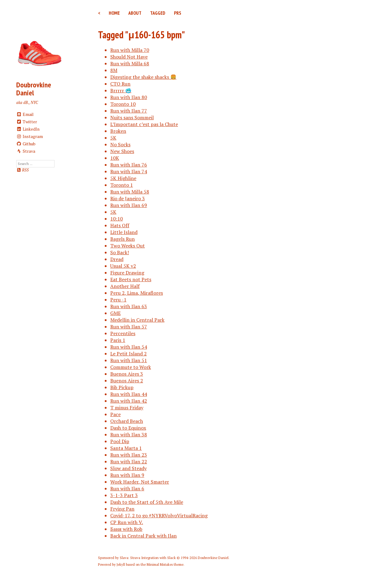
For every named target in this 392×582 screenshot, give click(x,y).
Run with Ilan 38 (129, 435)
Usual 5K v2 (123, 266)
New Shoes (122, 151)
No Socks (120, 144)
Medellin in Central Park (137, 320)
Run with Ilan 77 (129, 111)
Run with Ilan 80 (129, 97)
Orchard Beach (127, 421)
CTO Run (120, 84)
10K (115, 158)
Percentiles (123, 333)
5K (113, 138)
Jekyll (121, 565)
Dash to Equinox (128, 428)
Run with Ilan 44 (129, 394)
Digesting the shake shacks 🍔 (143, 77)
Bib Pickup (122, 387)
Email (25, 114)
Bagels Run (123, 239)
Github (26, 144)
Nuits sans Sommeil (132, 117)
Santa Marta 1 (126, 448)
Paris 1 (118, 340)
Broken (118, 131)
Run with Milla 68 (130, 63)
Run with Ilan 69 (129, 205)
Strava (26, 151)
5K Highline (123, 178)
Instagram (30, 136)
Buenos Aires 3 (127, 374)
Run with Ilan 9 (127, 475)
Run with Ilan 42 (129, 401)
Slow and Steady (128, 468)
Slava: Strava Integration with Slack (148, 558)
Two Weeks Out (128, 246)
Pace (115, 414)
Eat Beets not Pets (131, 279)
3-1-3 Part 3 (124, 495)
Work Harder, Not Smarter (140, 482)
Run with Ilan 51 (129, 360)
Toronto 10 (123, 104)
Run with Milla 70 (130, 50)
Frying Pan (122, 509)
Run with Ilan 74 (129, 171)
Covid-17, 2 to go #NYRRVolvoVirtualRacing (159, 515)
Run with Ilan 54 (129, 347)
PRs (178, 13)
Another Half (125, 286)
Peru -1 (118, 300)
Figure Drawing (127, 273)
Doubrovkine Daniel (34, 89)
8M (114, 70)
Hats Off (120, 225)
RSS (23, 170)
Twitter (27, 122)
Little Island (124, 232)
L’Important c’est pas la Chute (144, 124)
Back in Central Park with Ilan (143, 536)
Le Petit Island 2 (128, 354)
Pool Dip (120, 441)
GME (115, 313)
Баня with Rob (126, 529)
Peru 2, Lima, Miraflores (137, 293)
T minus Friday (127, 408)
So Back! (120, 252)
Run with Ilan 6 (127, 488)
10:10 (117, 219)
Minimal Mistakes (160, 565)
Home (114, 13)
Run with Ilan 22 (129, 461)
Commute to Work (131, 367)
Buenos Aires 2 (127, 381)
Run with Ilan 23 (129, 455)
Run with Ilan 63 (129, 306)
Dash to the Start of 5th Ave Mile (147, 502)
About (135, 13)
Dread (117, 259)
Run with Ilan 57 (129, 327)
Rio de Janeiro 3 (128, 198)
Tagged (158, 13)
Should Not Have (129, 57)
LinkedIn (28, 129)
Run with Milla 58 (130, 192)
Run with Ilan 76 (129, 165)
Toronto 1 (122, 185)
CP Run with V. (127, 522)
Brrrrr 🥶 (121, 90)
